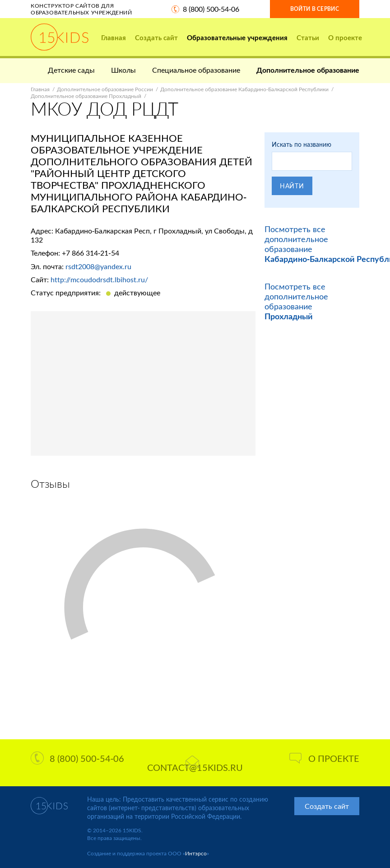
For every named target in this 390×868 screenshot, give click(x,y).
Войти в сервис (315, 9)
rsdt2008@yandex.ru (98, 266)
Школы (123, 70)
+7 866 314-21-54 (91, 253)
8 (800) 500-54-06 (211, 9)
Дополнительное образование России (105, 89)
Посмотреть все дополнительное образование (296, 301)
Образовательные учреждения (237, 37)
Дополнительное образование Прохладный (86, 96)
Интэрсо (196, 853)
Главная (114, 37)
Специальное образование (196, 70)
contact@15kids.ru (195, 764)
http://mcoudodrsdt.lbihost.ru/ (99, 279)
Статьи (308, 37)
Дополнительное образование (308, 70)
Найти (292, 186)
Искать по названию (302, 144)
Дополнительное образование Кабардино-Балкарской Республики (244, 89)
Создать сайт (156, 37)
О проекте (345, 37)
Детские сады (71, 70)
